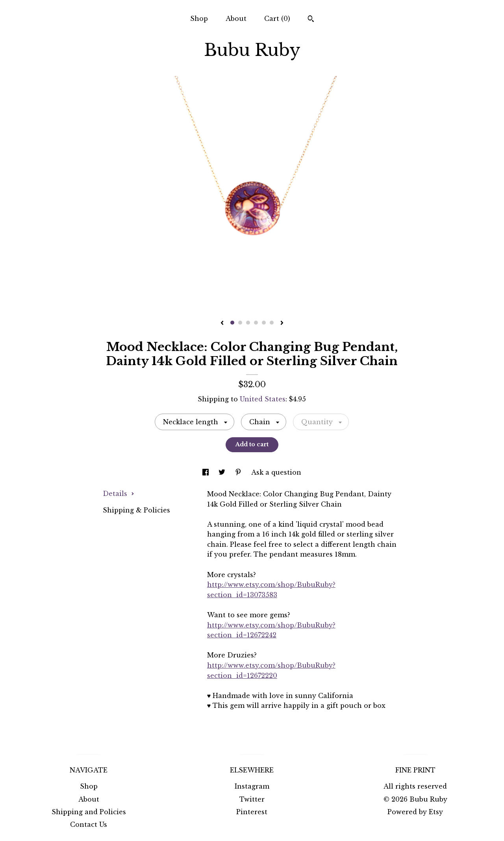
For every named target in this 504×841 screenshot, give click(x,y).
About (236, 19)
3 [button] (248, 323)
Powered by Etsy (415, 812)
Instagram (252, 786)
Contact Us (89, 824)
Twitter (252, 799)
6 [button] (272, 323)
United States (263, 399)
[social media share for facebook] (207, 472)
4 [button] (256, 323)
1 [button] (232, 323)
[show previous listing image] (222, 323)
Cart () (277, 19)
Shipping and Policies (89, 812)
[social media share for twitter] (223, 472)
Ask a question (276, 472)
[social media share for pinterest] (239, 472)
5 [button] (264, 323)
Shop (199, 19)
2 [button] (240, 323)
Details (119, 494)
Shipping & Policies (136, 510)
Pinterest (252, 812)
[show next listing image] (282, 323)
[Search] (311, 20)
